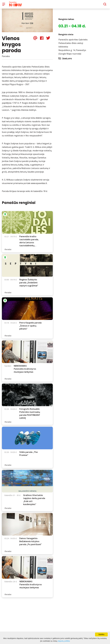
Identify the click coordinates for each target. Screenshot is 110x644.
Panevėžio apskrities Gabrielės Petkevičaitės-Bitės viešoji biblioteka (73, 45)
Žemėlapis (67, 60)
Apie (58, 5)
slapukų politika (64, 641)
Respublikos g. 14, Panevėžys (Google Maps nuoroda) (72, 54)
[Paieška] (98, 5)
